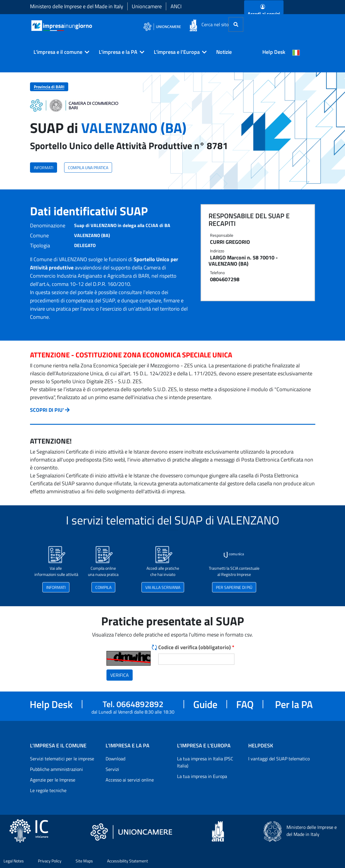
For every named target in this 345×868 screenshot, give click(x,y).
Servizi (112, 769)
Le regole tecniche (48, 790)
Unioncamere (147, 6)
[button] (59, 52)
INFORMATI (44, 168)
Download (115, 759)
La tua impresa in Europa (202, 776)
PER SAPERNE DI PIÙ (234, 587)
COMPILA (103, 587)
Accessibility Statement (127, 861)
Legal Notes (14, 861)
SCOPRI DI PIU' (47, 410)
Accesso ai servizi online (130, 780)
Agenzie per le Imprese (53, 780)
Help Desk (274, 52)
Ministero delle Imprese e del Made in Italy (77, 6)
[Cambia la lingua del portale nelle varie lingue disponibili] (296, 52)
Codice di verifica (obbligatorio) (196, 647)
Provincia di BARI (49, 87)
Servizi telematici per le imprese (62, 759)
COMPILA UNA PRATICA (88, 168)
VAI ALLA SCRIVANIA (163, 587)
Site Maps (84, 861)
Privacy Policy (50, 861)
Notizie (224, 52)
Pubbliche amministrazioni (56, 769)
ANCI (176, 6)
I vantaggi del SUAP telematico (279, 759)
